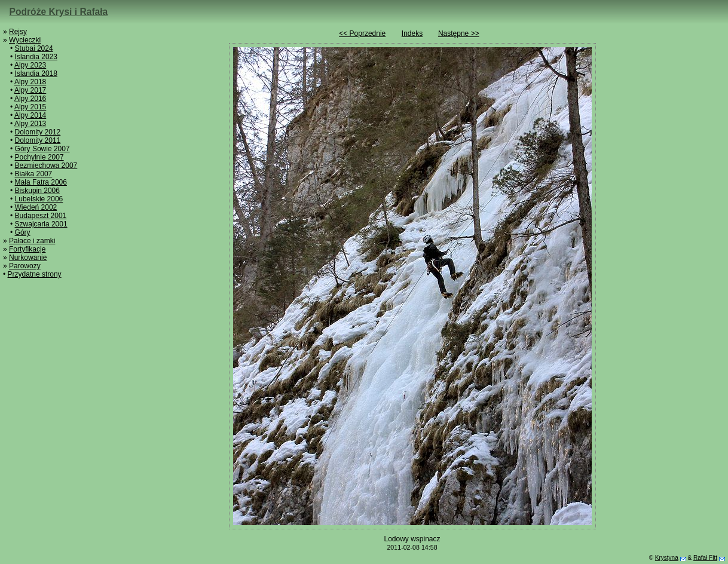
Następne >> (459, 33)
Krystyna (667, 558)
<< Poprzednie (362, 33)
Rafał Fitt (705, 558)
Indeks (412, 33)
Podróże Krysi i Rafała (59, 12)
